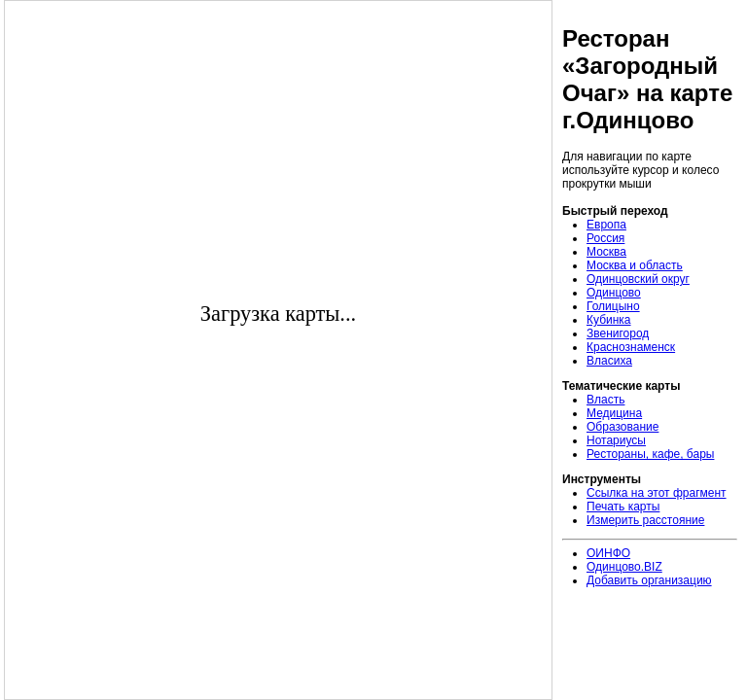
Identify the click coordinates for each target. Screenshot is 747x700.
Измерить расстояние (645, 520)
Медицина (614, 413)
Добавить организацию (649, 580)
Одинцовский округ (638, 279)
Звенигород (618, 333)
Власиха (609, 361)
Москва (606, 252)
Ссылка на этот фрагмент (657, 493)
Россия (605, 238)
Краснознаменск (631, 347)
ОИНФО (608, 553)
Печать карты (623, 507)
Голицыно (613, 306)
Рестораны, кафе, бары (650, 454)
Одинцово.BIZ (624, 567)
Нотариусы (616, 440)
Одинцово (614, 293)
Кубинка (609, 320)
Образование (622, 427)
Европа (606, 225)
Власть (605, 400)
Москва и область (635, 265)
